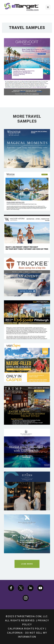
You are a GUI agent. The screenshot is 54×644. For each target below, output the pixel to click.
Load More (27, 564)
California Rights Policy (26, 629)
